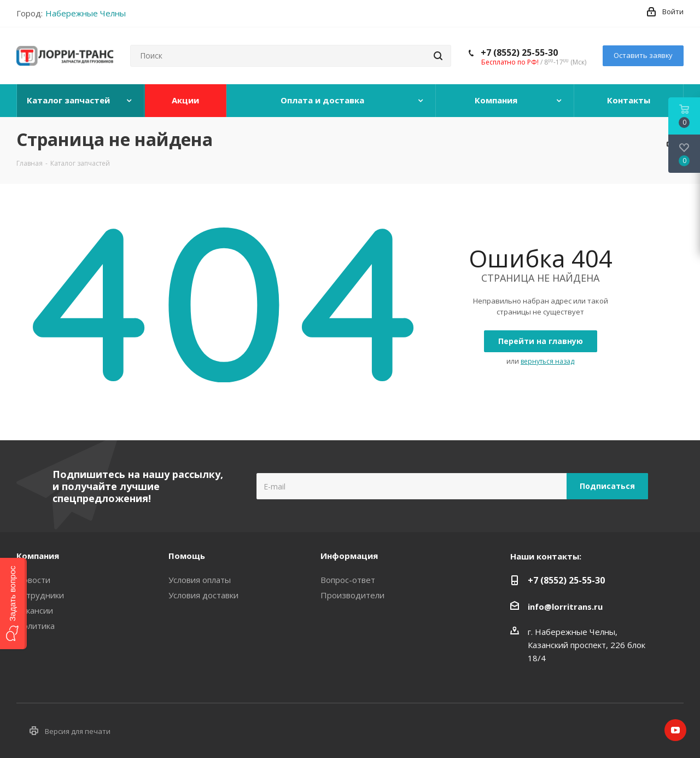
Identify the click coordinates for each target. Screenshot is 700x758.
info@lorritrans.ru (565, 607)
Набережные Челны (86, 13)
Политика (36, 626)
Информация (349, 556)
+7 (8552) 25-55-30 (519, 53)
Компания (38, 556)
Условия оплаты (200, 580)
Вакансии (35, 610)
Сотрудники (40, 595)
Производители (352, 595)
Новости (33, 580)
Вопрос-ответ (348, 580)
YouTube (675, 730)
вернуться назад (547, 361)
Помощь (187, 556)
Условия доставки (203, 595)
